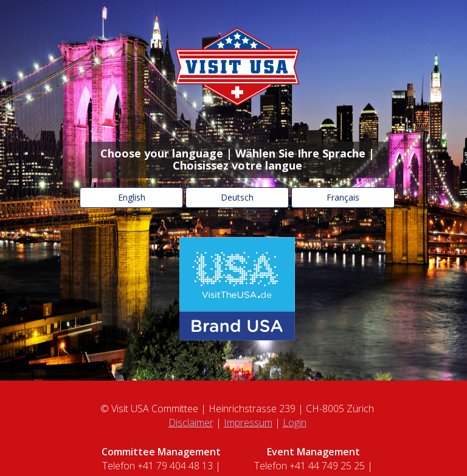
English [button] (132, 197)
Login (295, 423)
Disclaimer (191, 423)
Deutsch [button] (237, 197)
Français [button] (343, 197)
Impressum (248, 423)
